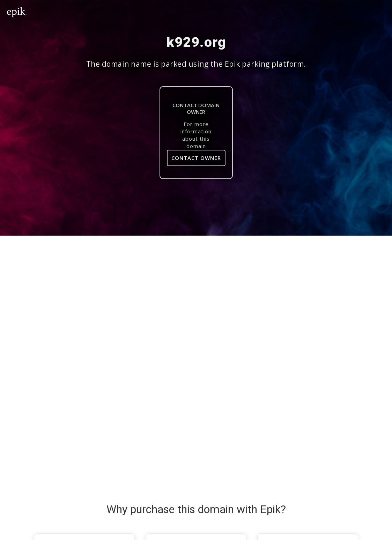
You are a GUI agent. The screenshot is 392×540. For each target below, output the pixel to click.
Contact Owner (196, 158)
